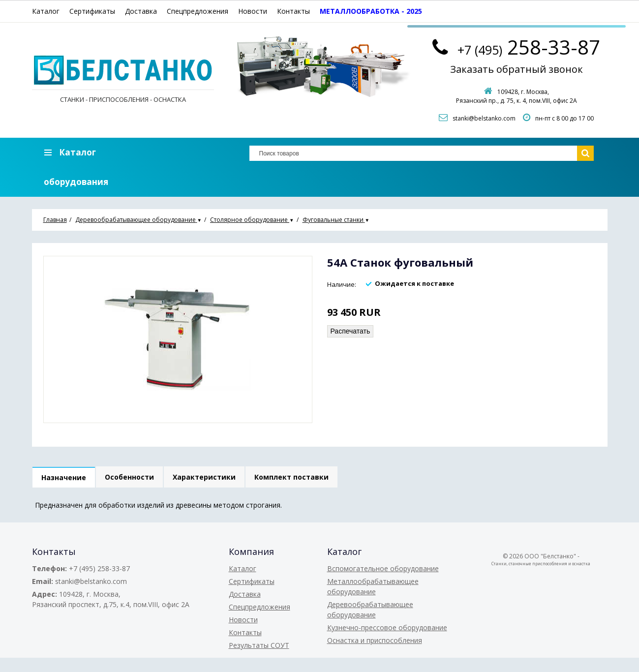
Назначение (64, 477)
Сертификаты (92, 11)
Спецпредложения (198, 11)
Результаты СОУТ (259, 645)
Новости (253, 11)
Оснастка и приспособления (375, 640)
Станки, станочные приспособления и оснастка (541, 564)
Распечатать (350, 331)
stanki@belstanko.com (484, 118)
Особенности (129, 477)
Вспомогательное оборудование (383, 568)
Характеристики (204, 477)
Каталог (46, 11)
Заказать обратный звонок (517, 69)
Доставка (141, 11)
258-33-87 (529, 47)
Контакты (293, 11)
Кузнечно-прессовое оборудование (387, 627)
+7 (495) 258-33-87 (99, 568)
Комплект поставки (291, 477)
